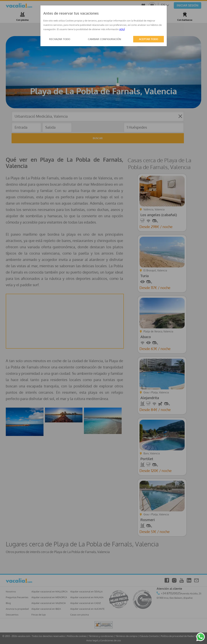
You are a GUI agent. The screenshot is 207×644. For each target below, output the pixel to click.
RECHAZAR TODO (60, 39)
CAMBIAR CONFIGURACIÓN (104, 39)
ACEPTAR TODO (149, 39)
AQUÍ (122, 29)
